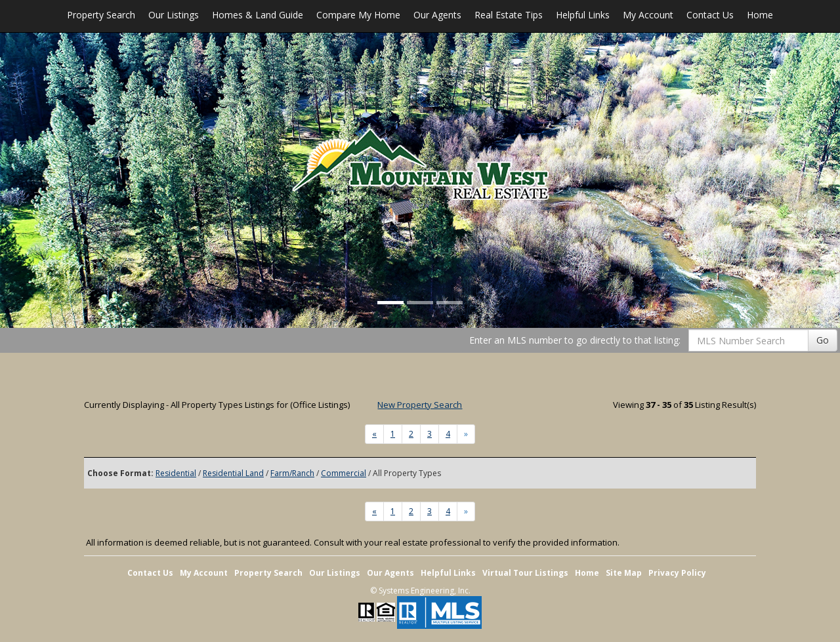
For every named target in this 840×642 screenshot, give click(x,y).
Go (823, 340)
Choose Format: (120, 473)
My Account (648, 15)
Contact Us (710, 15)
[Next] (374, 434)
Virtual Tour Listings (525, 573)
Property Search (101, 15)
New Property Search (420, 405)
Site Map (624, 573)
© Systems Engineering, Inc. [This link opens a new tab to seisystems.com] (420, 591)
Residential (176, 473)
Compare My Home (358, 15)
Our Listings (174, 15)
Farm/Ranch (292, 473)
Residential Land (233, 473)
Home (760, 15)
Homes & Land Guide (258, 15)
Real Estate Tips (509, 15)
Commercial (344, 473)
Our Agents (437, 15)
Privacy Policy (677, 573)
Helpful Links (583, 15)
